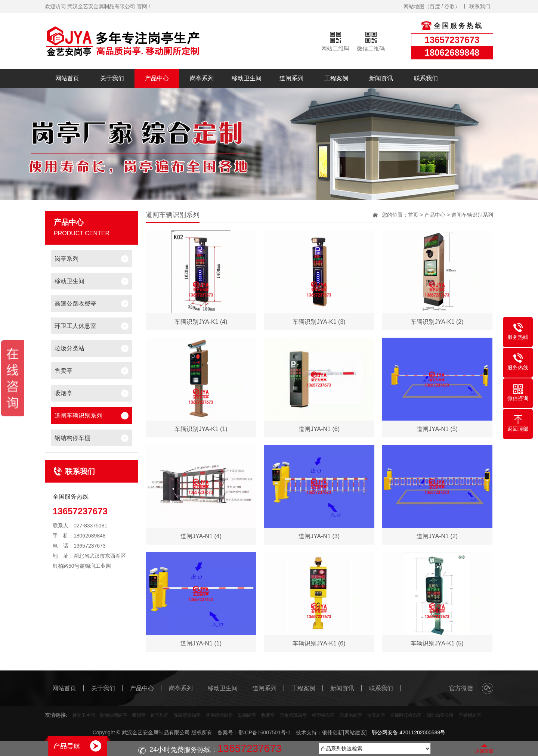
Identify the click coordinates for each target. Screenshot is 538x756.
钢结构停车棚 (72, 438)
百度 (435, 6)
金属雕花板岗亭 (406, 715)
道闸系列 (291, 78)
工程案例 (336, 78)
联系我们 (480, 6)
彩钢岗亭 (247, 715)
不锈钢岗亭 (470, 715)
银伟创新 (333, 732)
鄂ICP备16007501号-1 (265, 732)
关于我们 (112, 78)
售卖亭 (64, 371)
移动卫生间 (247, 78)
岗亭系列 (202, 78)
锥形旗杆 (160, 715)
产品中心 (157, 78)
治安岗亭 (376, 715)
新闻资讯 (381, 78)
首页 (413, 215)
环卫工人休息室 (75, 326)
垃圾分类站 (69, 348)
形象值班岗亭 (293, 715)
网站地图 (414, 6)
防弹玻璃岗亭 (114, 715)
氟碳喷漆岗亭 (187, 715)
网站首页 (67, 78)
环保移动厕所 (219, 715)
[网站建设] (355, 732)
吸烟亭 (64, 393)
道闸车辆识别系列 (78, 416)
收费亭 (268, 715)
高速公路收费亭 (75, 303)
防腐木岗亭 (351, 715)
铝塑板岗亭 (323, 715)
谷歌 (449, 6)
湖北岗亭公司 (440, 715)
